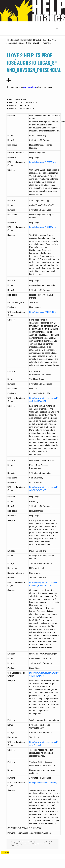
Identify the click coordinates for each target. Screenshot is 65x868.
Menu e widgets (57, 31)
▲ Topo (5, 853)
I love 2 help (49, 842)
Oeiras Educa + (26, 846)
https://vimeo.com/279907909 (42, 162)
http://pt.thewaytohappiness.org (43, 783)
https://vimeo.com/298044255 (42, 312)
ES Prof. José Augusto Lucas (21, 844)
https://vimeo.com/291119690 (42, 227)
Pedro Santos (39, 842)
